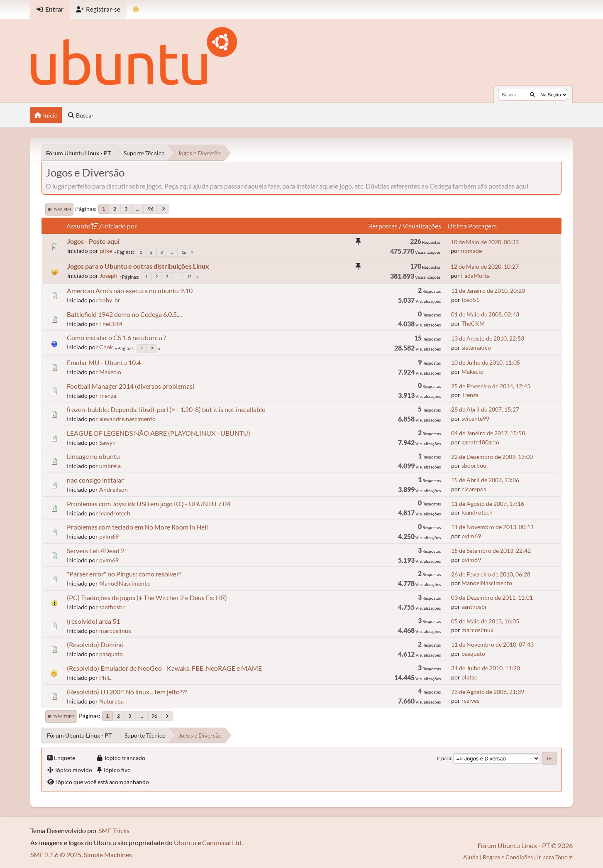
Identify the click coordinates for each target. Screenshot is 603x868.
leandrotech (115, 513)
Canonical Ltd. (222, 842)
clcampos (474, 489)
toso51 (470, 300)
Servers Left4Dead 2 (96, 550)
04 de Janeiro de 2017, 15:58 (488, 433)
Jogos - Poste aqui (93, 241)
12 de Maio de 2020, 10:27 (485, 266)
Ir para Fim (59, 209)
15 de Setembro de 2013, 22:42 (491, 550)
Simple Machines (108, 855)
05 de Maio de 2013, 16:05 (485, 621)
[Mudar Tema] (136, 9)
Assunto (82, 226)
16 (184, 252)
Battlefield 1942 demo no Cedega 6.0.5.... (124, 314)
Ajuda (471, 857)
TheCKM (111, 324)
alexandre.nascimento (127, 419)
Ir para (444, 758)
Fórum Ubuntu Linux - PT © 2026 (525, 845)
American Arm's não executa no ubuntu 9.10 (130, 291)
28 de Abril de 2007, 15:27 (485, 409)
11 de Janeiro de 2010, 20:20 (488, 291)
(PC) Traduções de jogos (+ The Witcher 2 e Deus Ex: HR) (147, 597)
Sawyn (107, 443)
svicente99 (475, 418)
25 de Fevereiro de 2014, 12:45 (491, 386)
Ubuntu (185, 842)
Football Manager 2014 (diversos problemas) (131, 386)
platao (470, 677)
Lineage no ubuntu (93, 456)
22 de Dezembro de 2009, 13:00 (492, 457)
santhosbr (112, 607)
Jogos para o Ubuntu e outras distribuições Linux (138, 266)
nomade (471, 251)
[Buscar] (532, 95)
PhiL (105, 678)
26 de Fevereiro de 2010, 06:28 (491, 574)
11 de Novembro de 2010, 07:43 (492, 644)
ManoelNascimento (125, 583)
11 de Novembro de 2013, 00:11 (492, 527)
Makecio (110, 372)
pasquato (111, 654)
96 (151, 209)
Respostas (383, 226)
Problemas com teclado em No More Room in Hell (137, 527)
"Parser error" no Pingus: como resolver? (124, 574)
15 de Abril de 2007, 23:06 (485, 480)
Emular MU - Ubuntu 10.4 (104, 362)
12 (189, 277)
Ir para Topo (61, 716)
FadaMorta (475, 276)
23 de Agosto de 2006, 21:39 (488, 692)
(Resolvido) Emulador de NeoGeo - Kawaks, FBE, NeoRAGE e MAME (164, 668)
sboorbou (474, 465)
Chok (106, 347)
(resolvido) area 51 (93, 621)
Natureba (111, 701)
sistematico (476, 347)
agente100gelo (480, 442)
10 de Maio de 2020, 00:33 (485, 242)
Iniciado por (120, 226)
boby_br (110, 300)
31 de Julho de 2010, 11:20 (486, 668)
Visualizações (422, 226)
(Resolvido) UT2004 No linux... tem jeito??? (127, 692)
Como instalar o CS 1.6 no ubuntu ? (116, 337)
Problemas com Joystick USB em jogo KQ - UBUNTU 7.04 (149, 504)
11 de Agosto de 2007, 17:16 (488, 504)
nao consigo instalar (95, 480)
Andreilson (114, 489)
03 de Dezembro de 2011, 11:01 (492, 597)
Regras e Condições (508, 857)
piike (106, 251)
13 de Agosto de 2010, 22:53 (488, 338)
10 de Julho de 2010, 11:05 (486, 362)
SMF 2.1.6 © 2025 (56, 855)
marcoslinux (115, 631)
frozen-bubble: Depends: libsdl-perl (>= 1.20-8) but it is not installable (166, 409)
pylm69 (109, 536)
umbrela (110, 466)
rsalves (470, 700)
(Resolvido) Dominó (95, 644)
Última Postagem (472, 226)
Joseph (109, 276)
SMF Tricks (114, 830)
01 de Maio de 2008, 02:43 (485, 314)
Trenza (108, 396)
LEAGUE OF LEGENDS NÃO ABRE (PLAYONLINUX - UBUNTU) (159, 433)
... (138, 209)
